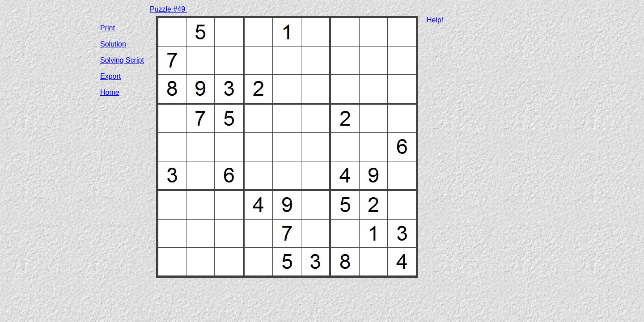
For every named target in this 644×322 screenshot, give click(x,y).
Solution (113, 44)
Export (110, 76)
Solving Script (122, 60)
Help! (435, 20)
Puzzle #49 (169, 9)
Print (108, 28)
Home (110, 92)
